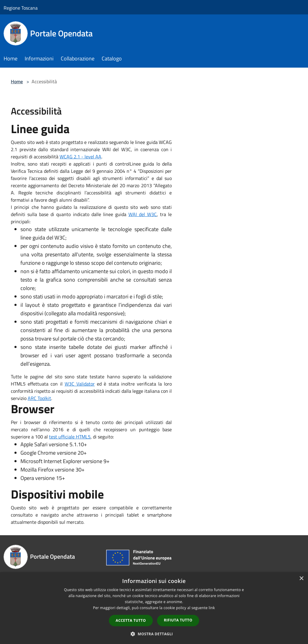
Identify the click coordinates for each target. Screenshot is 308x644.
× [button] (301, 579)
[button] (154, 634)
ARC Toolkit (39, 398)
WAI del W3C (143, 214)
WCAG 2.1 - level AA (80, 157)
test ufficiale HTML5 (70, 437)
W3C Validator (80, 384)
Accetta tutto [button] (131, 620)
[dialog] (154, 608)
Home (17, 81)
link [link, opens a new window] (212, 608)
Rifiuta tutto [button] (178, 620)
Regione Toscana (21, 8)
